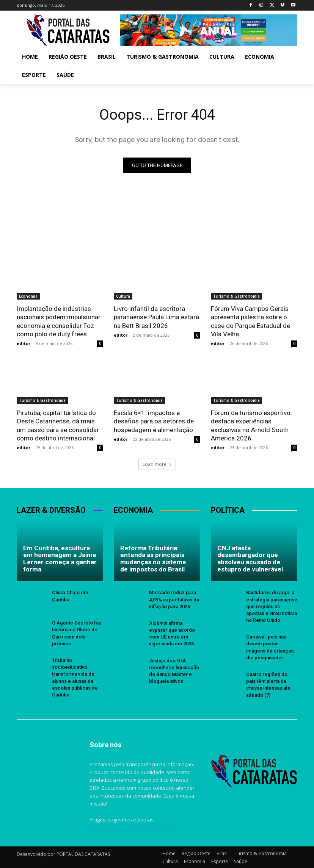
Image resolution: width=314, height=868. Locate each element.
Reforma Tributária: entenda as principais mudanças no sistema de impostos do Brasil (153, 558)
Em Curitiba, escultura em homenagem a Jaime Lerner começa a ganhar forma (60, 558)
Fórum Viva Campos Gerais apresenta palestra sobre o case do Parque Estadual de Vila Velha (250, 321)
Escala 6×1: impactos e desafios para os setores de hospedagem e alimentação (154, 421)
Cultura (123, 296)
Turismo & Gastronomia (236, 296)
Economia (28, 296)
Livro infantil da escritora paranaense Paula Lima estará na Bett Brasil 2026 (156, 317)
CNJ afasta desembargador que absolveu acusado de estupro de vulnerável (250, 558)
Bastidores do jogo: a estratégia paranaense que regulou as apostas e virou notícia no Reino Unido (272, 606)
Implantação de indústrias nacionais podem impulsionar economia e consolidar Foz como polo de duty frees (59, 321)
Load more (157, 464)
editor (24, 343)
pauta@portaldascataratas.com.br (129, 827)
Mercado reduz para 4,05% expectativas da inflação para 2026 (174, 599)
